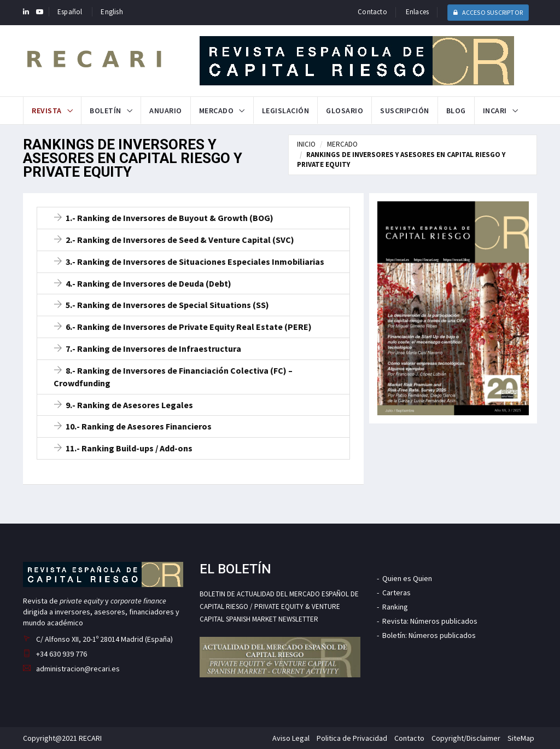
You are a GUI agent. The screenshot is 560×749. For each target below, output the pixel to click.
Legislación (286, 111)
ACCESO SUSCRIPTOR (488, 12)
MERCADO (342, 144)
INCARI (495, 111)
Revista (47, 111)
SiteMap (521, 738)
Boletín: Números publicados (429, 635)
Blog (456, 111)
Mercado (217, 111)
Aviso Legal (291, 738)
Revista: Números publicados (430, 621)
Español (70, 12)
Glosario (345, 111)
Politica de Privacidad (352, 738)
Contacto (372, 12)
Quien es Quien (407, 578)
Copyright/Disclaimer (466, 738)
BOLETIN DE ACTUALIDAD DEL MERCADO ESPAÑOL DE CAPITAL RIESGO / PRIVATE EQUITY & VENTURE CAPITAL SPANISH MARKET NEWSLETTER (279, 607)
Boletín (106, 111)
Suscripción (405, 111)
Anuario (166, 111)
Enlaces (417, 12)
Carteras (396, 593)
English (112, 12)
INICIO (306, 144)
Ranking (395, 607)
